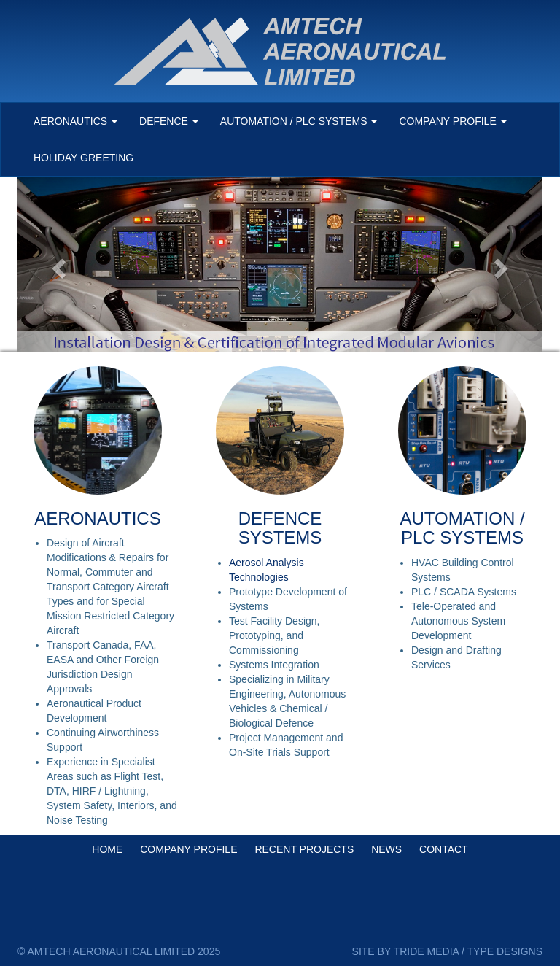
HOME (107, 849)
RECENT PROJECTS (304, 849)
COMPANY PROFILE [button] (452, 121)
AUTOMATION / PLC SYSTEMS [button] (299, 121)
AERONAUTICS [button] (75, 121)
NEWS (386, 849)
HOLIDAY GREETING (83, 158)
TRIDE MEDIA (426, 951)
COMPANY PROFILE (188, 849)
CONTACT (444, 849)
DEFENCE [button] (169, 121)
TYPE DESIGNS (505, 951)
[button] (57, 264)
